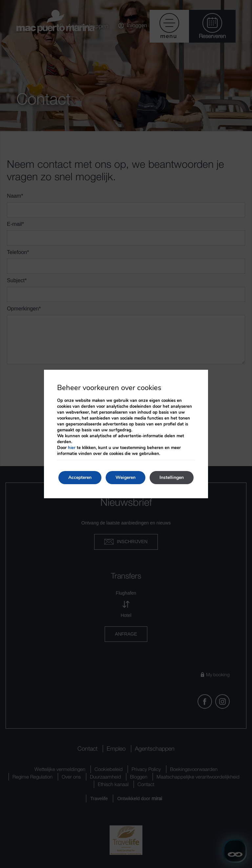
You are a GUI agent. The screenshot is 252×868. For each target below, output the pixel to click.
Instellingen (172, 477)
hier (72, 448)
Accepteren (80, 477)
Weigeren (126, 477)
